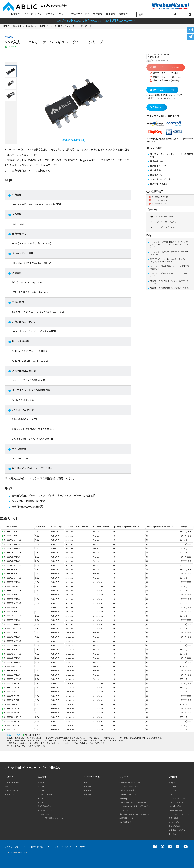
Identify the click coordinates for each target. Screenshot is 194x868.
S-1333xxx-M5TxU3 (159, 204)
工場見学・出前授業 (177, 830)
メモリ (40, 799)
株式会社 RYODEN (159, 184)
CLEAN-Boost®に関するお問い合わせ (135, 806)
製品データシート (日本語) (164, 81)
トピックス (9, 795)
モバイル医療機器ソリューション (52, 818)
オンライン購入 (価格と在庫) (165, 116)
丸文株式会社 (156, 175)
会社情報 (98, 14)
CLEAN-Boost (43, 815)
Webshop (123, 799)
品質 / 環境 (173, 818)
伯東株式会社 (156, 170)
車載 (85, 783)
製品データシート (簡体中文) (166, 77)
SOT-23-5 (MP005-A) (74, 105)
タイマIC (41, 787)
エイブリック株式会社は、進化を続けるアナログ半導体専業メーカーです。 (97, 21)
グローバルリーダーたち (179, 814)
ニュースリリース (12, 783)
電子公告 (172, 834)
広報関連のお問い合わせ (130, 783)
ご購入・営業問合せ (128, 791)
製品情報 (15, 14)
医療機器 (87, 787)
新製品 (8, 787)
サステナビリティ (80, 14)
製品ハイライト (11, 791)
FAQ (149, 236)
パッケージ (152, 210)
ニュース (9, 777)
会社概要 (172, 787)
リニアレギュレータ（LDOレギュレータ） (57, 26)
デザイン (50, 14)
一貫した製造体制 (176, 803)
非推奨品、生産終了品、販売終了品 (134, 814)
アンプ (40, 803)
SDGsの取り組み (176, 811)
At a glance (173, 783)
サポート (63, 14)
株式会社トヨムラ (158, 166)
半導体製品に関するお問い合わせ (134, 803)
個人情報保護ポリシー (40, 847)
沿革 (170, 795)
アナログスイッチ (45, 811)
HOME (6, 26)
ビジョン (172, 791)
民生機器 (87, 795)
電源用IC (30, 26)
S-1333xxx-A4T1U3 (159, 197)
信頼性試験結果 (155, 192)
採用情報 (111, 14)
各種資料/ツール (126, 818)
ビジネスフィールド (177, 799)
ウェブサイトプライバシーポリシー (70, 847)
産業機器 (87, 791)
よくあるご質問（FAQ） (130, 787)
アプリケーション (33, 14)
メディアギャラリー (177, 822)
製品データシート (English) (165, 73)
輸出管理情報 (125, 822)
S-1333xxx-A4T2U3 (159, 200)
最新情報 (123, 14)
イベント (9, 799)
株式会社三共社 (157, 161)
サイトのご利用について (15, 847)
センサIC (41, 791)
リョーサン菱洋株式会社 (161, 179)
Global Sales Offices (128, 795)
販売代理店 (155, 148)
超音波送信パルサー (46, 806)
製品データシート (166, 67)
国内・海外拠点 (175, 826)
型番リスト (157, 107)
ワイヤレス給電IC (45, 795)
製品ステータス (14, 735)
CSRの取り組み (175, 806)
